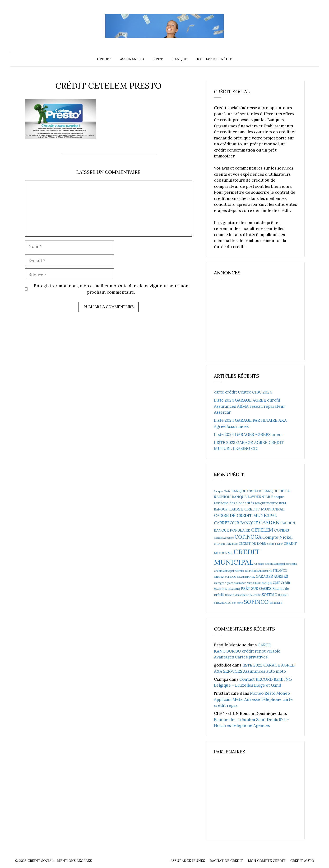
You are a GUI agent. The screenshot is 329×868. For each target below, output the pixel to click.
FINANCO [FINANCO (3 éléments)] (280, 571)
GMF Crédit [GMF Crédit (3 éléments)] (282, 583)
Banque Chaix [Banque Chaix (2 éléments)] (222, 491)
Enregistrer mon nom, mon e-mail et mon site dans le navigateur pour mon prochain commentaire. (111, 289)
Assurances (132, 59)
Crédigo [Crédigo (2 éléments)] (259, 564)
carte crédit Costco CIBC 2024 (243, 392)
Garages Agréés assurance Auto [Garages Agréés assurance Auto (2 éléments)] (233, 583)
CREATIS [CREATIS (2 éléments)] (219, 544)
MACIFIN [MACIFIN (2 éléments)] (219, 589)
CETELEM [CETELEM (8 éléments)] (262, 530)
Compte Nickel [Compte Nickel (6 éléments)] (277, 537)
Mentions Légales (74, 861)
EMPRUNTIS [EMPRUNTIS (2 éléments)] (265, 571)
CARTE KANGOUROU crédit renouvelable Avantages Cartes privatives (247, 651)
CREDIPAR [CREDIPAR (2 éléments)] (232, 544)
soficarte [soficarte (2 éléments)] (238, 603)
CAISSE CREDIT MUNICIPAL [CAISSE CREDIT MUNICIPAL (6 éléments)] (257, 509)
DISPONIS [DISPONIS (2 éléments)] (251, 571)
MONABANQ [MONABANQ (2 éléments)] (233, 589)
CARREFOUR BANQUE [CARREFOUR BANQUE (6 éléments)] (236, 523)
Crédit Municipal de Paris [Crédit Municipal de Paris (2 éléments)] (229, 571)
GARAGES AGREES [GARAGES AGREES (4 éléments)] (272, 576)
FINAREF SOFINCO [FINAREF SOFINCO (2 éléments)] (225, 577)
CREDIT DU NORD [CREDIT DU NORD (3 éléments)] (252, 544)
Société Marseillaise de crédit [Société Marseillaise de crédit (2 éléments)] (243, 595)
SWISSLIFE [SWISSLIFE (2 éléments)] (276, 603)
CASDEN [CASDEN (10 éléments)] (269, 522)
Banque (180, 59)
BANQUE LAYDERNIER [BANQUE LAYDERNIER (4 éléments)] (251, 497)
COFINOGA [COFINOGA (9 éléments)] (248, 537)
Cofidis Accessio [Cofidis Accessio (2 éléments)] (224, 538)
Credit (104, 59)
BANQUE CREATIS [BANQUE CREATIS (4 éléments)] (247, 491)
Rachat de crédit (214, 59)
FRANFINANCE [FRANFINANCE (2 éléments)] (246, 577)
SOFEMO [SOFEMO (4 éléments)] (269, 595)
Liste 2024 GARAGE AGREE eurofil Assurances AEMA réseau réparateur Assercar (250, 406)
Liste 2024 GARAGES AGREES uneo (248, 434)
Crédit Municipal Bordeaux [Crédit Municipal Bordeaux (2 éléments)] (281, 564)
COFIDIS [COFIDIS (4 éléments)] (282, 530)
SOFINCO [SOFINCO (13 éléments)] (256, 602)
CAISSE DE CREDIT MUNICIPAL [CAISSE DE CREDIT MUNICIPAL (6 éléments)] (246, 515)
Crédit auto (302, 861)
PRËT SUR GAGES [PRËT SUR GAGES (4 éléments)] (256, 588)
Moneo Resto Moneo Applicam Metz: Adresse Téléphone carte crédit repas (253, 699)
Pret (158, 59)
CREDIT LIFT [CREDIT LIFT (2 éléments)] (275, 544)
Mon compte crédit (267, 861)
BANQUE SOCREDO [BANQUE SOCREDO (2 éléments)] (267, 503)
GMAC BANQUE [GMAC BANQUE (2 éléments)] (262, 583)
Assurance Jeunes (188, 861)
